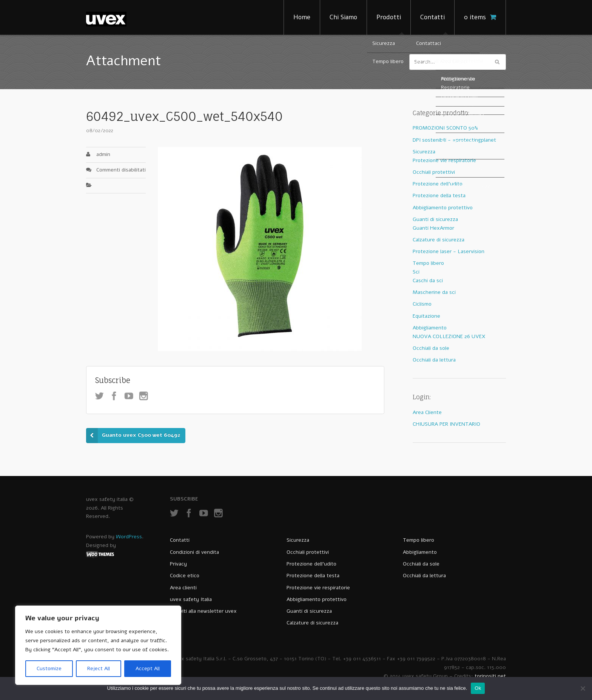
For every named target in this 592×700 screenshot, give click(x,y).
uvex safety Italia (191, 599)
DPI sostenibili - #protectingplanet (454, 140)
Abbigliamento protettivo (443, 208)
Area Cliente (427, 412)
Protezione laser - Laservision (449, 251)
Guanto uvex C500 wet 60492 (141, 435)
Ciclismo (422, 304)
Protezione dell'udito (438, 184)
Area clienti (183, 588)
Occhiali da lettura (434, 360)
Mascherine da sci (434, 292)
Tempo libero (428, 263)
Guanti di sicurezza (435, 219)
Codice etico (185, 576)
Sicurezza (424, 152)
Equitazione (426, 316)
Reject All (99, 668)
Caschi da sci (428, 280)
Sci (416, 272)
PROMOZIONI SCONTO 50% (445, 128)
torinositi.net (490, 676)
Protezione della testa (439, 195)
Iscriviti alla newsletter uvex (203, 611)
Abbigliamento (430, 328)
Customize (49, 668)
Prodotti (389, 17)
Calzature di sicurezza (439, 240)
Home (302, 17)
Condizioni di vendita (194, 552)
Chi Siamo (343, 17)
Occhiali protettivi (434, 172)
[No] (583, 688)
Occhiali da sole (431, 348)
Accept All (148, 668)
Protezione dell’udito (311, 564)
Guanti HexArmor (433, 228)
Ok (478, 688)
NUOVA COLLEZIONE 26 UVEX (449, 336)
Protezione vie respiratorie (444, 160)
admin (103, 154)
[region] (98, 645)
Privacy (178, 564)
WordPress (129, 537)
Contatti (432, 17)
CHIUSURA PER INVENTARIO (446, 424)
